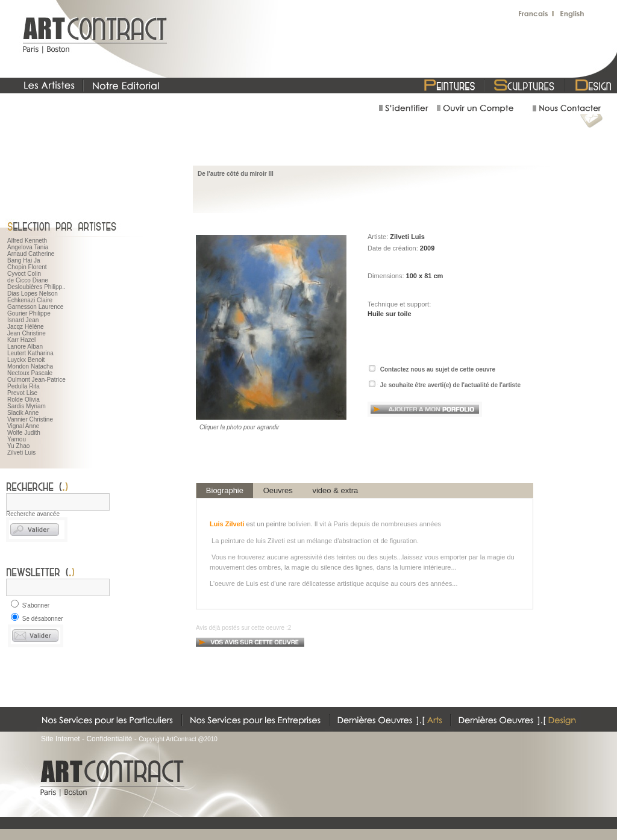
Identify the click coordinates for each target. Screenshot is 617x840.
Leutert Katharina (30, 353)
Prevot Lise (22, 393)
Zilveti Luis (21, 453)
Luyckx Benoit (26, 360)
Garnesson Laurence (35, 307)
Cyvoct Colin (24, 274)
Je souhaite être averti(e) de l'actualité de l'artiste (450, 385)
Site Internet (61, 739)
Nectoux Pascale (30, 373)
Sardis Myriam (27, 406)
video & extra (336, 490)
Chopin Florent (27, 267)
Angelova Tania (28, 247)
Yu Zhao (18, 446)
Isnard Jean (23, 320)
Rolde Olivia (23, 400)
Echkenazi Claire (30, 300)
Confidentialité (109, 739)
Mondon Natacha (30, 366)
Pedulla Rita (23, 386)
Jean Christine (27, 333)
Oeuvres (278, 490)
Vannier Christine (30, 419)
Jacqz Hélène (26, 327)
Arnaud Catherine (31, 254)
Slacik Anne (23, 413)
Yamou (17, 439)
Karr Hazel (21, 340)
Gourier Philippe (29, 313)
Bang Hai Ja (23, 260)
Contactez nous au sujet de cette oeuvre (438, 369)
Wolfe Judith (24, 433)
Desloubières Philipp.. (36, 287)
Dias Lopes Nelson (33, 294)
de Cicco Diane (28, 280)
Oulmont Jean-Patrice (36, 380)
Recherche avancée (33, 514)
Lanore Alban (25, 347)
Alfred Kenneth (27, 241)
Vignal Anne (23, 426)
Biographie (225, 490)
